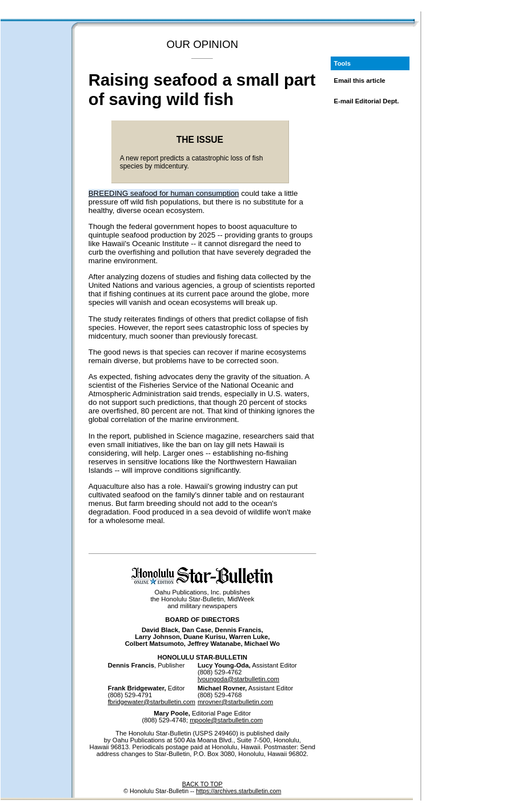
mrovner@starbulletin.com (235, 702)
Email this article (360, 81)
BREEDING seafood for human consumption (164, 193)
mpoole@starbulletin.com (226, 720)
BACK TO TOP (202, 784)
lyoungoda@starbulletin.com (238, 679)
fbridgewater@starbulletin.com (152, 702)
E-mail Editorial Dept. (367, 101)
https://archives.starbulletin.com (238, 791)
